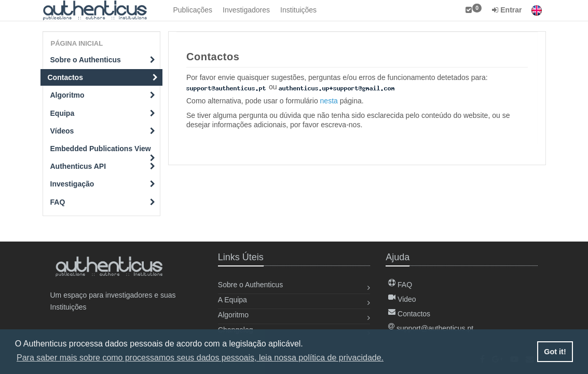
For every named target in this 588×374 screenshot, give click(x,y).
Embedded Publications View (103, 151)
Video (402, 299)
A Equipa (233, 300)
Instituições (298, 10)
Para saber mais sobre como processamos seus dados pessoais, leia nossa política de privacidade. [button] (200, 358)
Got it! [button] (555, 352)
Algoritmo (103, 95)
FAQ (103, 202)
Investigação (103, 184)
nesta (329, 101)
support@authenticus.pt (431, 328)
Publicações (193, 10)
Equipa (103, 113)
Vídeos (103, 131)
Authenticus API (103, 166)
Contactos (103, 77)
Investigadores (246, 10)
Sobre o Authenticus (103, 60)
